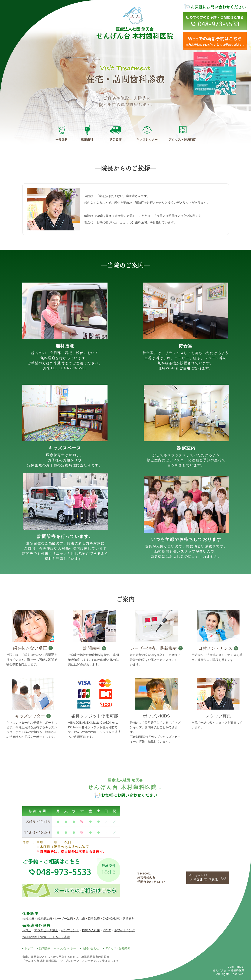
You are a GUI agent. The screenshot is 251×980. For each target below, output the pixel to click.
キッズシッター (30, 716)
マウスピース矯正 (46, 930)
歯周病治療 (45, 919)
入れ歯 (80, 919)
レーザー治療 (64, 919)
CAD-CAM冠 (111, 919)
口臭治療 (94, 919)
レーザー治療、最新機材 (153, 648)
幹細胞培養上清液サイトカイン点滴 (46, 937)
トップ (29, 948)
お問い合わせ (91, 948)
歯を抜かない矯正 (30, 648)
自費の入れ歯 (91, 930)
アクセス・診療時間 (118, 948)
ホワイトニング (125, 930)
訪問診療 (45, 948)
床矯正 (27, 930)
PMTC (107, 930)
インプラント (70, 930)
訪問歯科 (92, 648)
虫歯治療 (28, 919)
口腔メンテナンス (215, 648)
